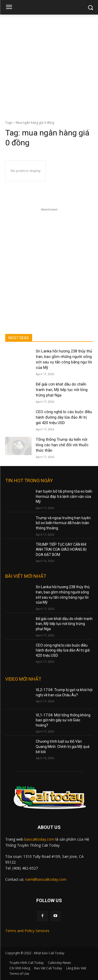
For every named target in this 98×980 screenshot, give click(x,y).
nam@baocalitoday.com (46, 879)
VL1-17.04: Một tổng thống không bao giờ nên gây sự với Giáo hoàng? (63, 720)
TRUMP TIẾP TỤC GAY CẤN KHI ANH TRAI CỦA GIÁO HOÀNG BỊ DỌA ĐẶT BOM (61, 550)
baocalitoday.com (39, 839)
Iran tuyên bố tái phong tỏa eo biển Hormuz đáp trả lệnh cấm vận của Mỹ (64, 496)
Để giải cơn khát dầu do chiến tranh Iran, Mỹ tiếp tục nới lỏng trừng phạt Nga (62, 390)
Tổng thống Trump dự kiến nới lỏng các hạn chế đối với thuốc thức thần (62, 445)
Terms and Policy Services (27, 931)
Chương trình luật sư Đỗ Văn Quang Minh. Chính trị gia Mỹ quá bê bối (63, 746)
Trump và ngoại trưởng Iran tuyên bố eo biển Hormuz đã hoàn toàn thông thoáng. (63, 523)
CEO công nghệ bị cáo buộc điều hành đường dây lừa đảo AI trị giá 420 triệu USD (64, 417)
